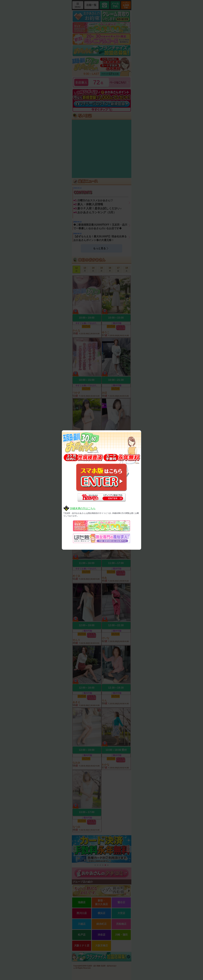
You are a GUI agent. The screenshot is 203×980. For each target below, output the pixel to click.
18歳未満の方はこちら (83, 508)
